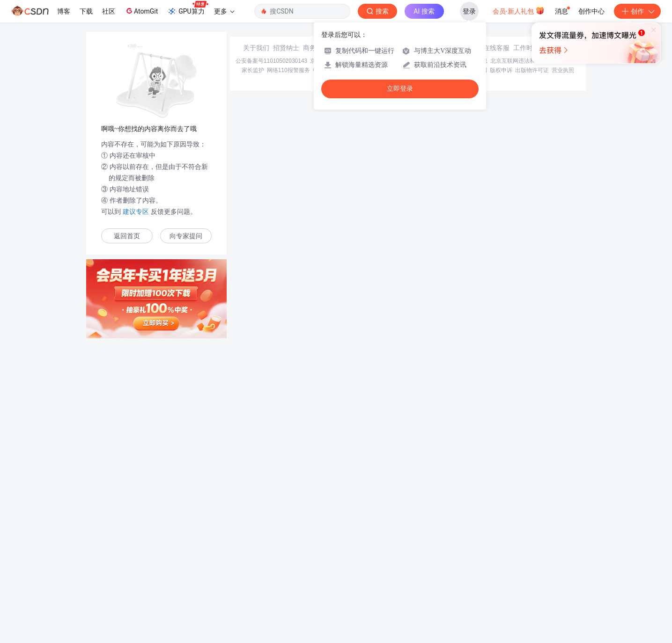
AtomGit (141, 11)
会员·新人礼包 (519, 10)
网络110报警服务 (288, 576)
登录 (469, 11)
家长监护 (253, 576)
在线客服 (496, 553)
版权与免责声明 (467, 576)
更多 (224, 11)
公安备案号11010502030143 (271, 566)
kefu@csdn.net (448, 553)
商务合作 (316, 553)
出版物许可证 (532, 576)
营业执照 (563, 576)
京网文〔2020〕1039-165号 (399, 566)
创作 (637, 11)
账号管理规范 (428, 576)
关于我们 (256, 553)
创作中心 (591, 11)
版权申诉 (501, 576)
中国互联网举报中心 (338, 576)
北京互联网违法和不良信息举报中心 (535, 566)
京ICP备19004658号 (336, 566)
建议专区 (136, 212)
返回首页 (127, 236)
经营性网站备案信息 (462, 566)
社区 (109, 11)
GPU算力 (188, 8)
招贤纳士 (286, 553)
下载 (86, 11)
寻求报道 (346, 553)
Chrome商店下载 (388, 576)
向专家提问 (186, 236)
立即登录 (400, 89)
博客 (64, 11)
